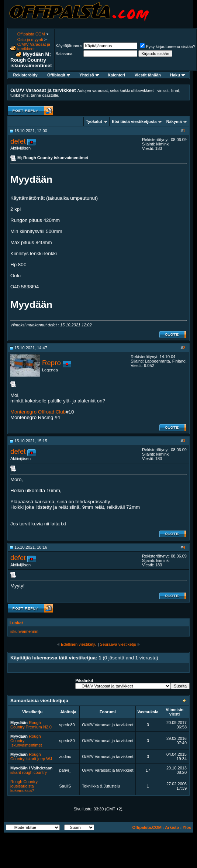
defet (18, 141)
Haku (177, 75)
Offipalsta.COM (31, 34)
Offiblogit (59, 75)
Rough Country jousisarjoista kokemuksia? (24, 786)
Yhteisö (89, 75)
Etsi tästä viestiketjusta (134, 121)
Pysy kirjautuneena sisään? (167, 47)
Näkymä (174, 121)
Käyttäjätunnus (69, 46)
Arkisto (172, 827)
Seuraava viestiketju (118, 644)
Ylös (187, 827)
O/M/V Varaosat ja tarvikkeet (34, 47)
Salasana (64, 54)
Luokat (16, 623)
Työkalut (94, 121)
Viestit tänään (148, 75)
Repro (51, 363)
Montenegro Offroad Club (38, 412)
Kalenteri (116, 75)
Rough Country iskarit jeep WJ (31, 757)
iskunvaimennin (24, 631)
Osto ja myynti (30, 40)
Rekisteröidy (25, 75)
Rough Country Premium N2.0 (31, 725)
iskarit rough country (29, 772)
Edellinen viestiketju (79, 644)
